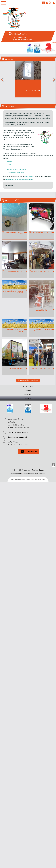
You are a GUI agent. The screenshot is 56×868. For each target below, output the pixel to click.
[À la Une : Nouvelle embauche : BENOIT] (42, 221)
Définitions (28, 399)
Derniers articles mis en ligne (28, 380)
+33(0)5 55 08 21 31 (21, 433)
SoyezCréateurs (32, 474)
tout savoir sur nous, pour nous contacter (19, 179)
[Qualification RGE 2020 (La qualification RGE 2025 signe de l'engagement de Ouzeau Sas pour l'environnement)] (42, 328)
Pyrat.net (20, 474)
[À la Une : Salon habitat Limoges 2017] (42, 260)
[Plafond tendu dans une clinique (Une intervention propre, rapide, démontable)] (14, 328)
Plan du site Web (28, 387)
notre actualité (30, 177)
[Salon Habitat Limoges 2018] (42, 357)
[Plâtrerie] (28, 79)
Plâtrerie (10, 162)
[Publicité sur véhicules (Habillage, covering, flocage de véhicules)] (14, 357)
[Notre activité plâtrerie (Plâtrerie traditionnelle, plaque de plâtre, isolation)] (42, 299)
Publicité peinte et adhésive (16, 172)
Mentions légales (38, 471)
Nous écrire (29, 453)
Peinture (10, 164)
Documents (28, 395)
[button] (50, 3)
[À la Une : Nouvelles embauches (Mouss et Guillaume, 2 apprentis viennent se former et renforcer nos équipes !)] (14, 260)
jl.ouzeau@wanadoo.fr (18, 438)
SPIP (43, 474)
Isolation (10, 167)
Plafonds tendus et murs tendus (17, 170)
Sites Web (28, 391)
